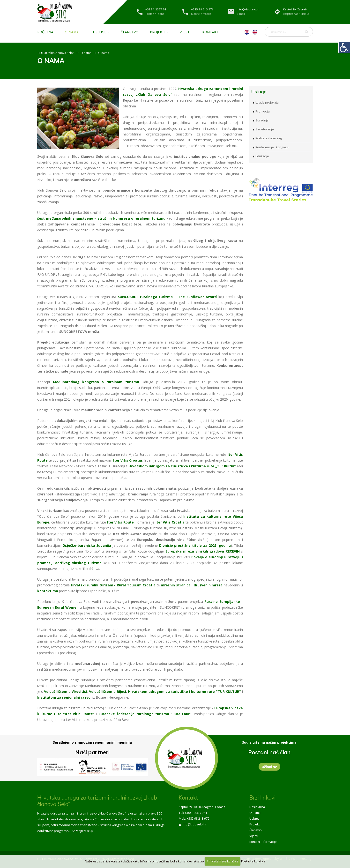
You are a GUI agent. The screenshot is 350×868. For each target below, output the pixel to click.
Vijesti (185, 32)
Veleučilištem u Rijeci (107, 692)
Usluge (100, 32)
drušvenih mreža (208, 585)
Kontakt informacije (263, 842)
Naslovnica (257, 807)
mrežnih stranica (176, 585)
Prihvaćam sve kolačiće (223, 861)
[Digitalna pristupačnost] (344, 47)
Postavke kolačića (253, 861)
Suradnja (262, 120)
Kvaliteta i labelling (268, 138)
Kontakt (210, 32)
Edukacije (262, 156)
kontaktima (48, 591)
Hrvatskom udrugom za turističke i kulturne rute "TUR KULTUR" (184, 692)
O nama (72, 32)
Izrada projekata (267, 102)
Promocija (263, 111)
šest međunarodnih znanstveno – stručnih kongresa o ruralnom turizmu (101, 218)
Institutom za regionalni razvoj (64, 697)
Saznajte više (83, 831)
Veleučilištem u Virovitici (65, 692)
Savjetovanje (265, 129)
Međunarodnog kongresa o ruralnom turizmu (96, 382)
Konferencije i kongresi (272, 147)
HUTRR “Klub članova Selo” (56, 53)
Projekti (158, 32)
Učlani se (269, 767)
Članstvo (130, 32)
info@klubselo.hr (194, 824)
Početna (45, 32)
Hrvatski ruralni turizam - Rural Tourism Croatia (113, 585)
